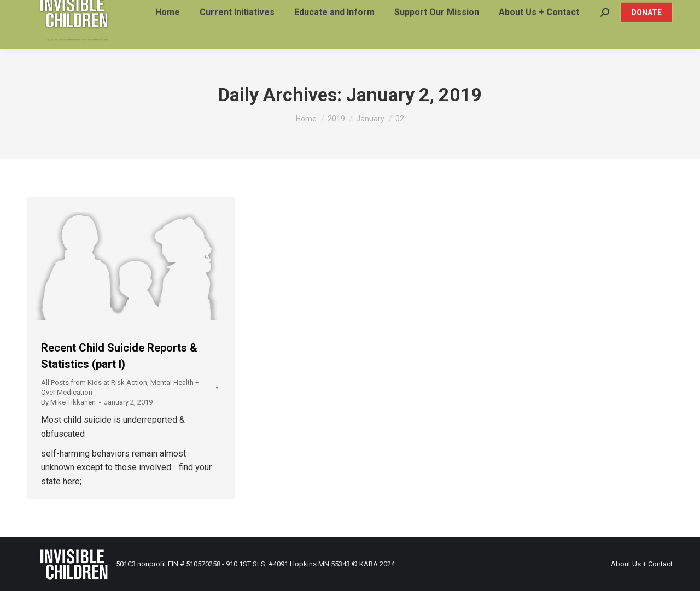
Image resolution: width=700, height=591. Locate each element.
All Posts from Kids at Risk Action (94, 382)
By (68, 402)
